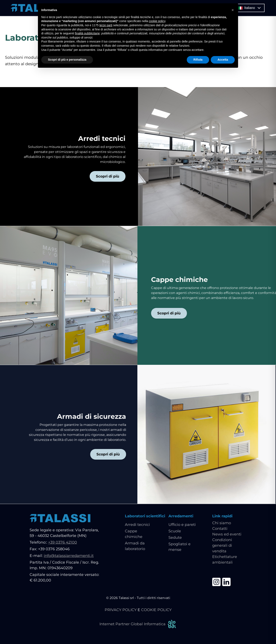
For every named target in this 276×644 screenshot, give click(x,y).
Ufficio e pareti (182, 525)
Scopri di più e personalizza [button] (67, 60)
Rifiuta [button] (198, 60)
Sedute (175, 538)
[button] (233, 10)
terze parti (106, 25)
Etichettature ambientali (225, 560)
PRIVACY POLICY (121, 610)
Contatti (220, 529)
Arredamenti (181, 516)
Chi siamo (222, 523)
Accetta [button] (223, 60)
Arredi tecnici (137, 525)
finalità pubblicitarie (87, 33)
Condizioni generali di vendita (222, 546)
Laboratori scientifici (145, 516)
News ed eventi (227, 534)
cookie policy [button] (157, 21)
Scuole (175, 531)
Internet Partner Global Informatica (138, 624)
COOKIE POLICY (156, 610)
